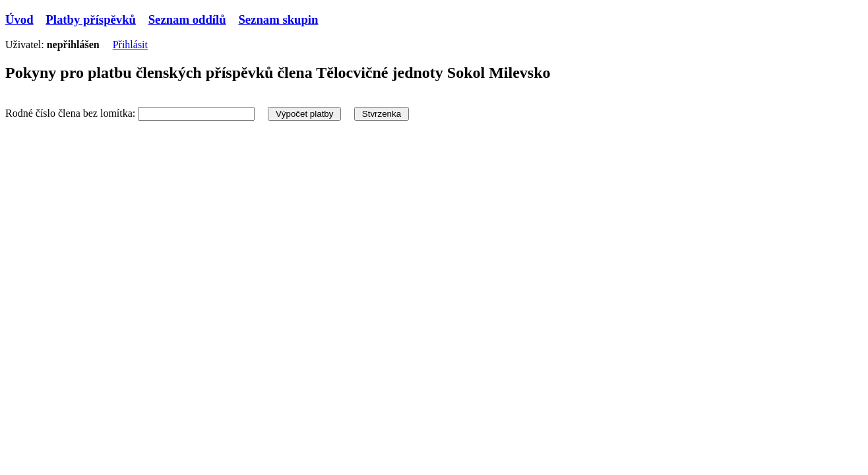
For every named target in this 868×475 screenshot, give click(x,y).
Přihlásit (130, 45)
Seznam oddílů (187, 19)
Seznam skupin (278, 19)
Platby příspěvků (91, 19)
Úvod (19, 19)
